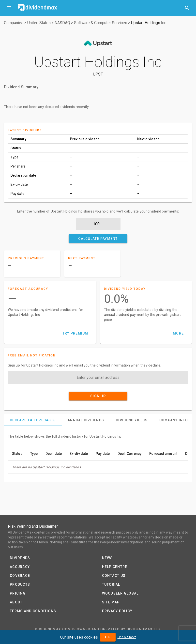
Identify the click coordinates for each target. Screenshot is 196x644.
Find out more (127, 637)
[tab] (33, 420)
